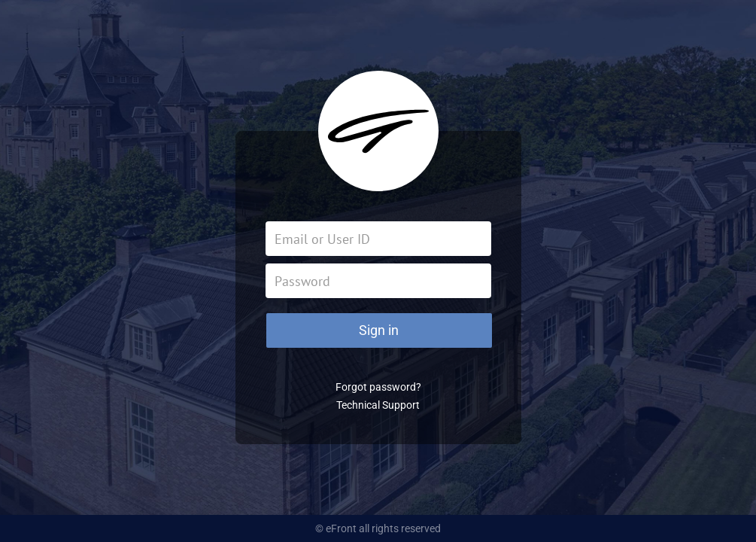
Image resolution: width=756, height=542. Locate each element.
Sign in (379, 330)
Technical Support (378, 405)
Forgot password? (378, 387)
